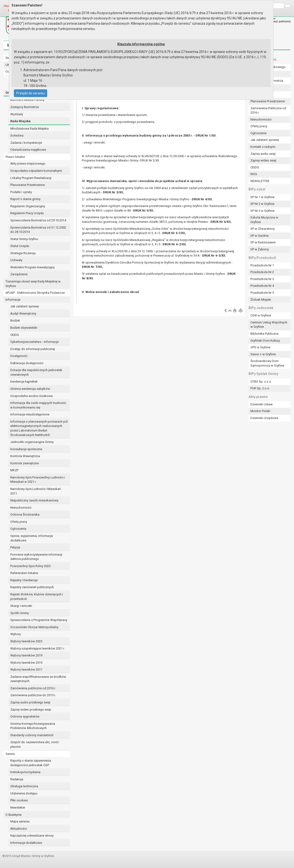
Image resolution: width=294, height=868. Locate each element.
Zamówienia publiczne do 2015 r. (33, 695)
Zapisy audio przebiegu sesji (30, 702)
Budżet (15, 320)
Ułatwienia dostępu (24, 793)
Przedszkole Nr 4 (262, 286)
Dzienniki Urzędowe (264, 418)
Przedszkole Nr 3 (262, 279)
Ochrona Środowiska (25, 514)
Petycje (15, 547)
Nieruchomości (21, 508)
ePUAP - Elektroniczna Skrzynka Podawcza (35, 293)
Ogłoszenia (18, 529)
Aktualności (19, 829)
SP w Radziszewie (263, 242)
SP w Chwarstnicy (263, 229)
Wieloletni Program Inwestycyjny (32, 267)
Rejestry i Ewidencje (24, 580)
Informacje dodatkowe (26, 843)
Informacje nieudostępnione (30, 414)
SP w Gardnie (260, 236)
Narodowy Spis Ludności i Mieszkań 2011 (36, 491)
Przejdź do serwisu (31, 93)
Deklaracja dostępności (27, 363)
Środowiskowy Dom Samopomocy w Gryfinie (267, 363)
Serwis (10, 754)
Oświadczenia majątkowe (28, 150)
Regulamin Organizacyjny (28, 206)
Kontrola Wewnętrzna (25, 456)
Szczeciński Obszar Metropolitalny (34, 627)
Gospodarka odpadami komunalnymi (36, 171)
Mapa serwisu (20, 821)
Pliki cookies (19, 800)
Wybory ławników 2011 (26, 670)
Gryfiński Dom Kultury (265, 341)
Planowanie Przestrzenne (28, 185)
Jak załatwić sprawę (25, 306)
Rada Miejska (20, 121)
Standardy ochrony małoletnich (32, 735)
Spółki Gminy (20, 613)
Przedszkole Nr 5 (262, 293)
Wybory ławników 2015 (26, 663)
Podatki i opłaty (21, 192)
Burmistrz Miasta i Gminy (27, 100)
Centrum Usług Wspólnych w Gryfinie (269, 325)
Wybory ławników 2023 (26, 641)
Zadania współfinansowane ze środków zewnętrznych (38, 679)
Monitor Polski (260, 411)
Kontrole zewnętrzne (25, 463)
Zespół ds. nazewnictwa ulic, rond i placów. (35, 744)
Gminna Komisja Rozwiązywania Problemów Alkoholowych (33, 726)
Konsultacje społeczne (26, 449)
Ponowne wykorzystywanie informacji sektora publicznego (36, 557)
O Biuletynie (14, 815)
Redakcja (17, 779)
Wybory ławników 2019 (26, 655)
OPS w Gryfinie (260, 347)
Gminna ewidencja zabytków (30, 389)
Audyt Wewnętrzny (23, 313)
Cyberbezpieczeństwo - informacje (34, 342)
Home (8, 6)
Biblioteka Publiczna (264, 334)
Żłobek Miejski (261, 300)
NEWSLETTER (260, 181)
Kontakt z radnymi (263, 147)
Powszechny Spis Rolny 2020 (30, 566)
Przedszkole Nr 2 (262, 272)
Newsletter (18, 808)
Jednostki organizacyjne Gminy (32, 442)
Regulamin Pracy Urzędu (27, 213)
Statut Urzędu (20, 246)
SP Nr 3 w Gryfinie (262, 211)
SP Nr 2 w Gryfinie (262, 204)
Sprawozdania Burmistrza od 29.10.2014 (38, 220)
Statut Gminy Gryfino (24, 239)
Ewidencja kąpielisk (24, 382)
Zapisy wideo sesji (263, 160)
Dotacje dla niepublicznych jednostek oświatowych (36, 372)
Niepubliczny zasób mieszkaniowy (34, 500)
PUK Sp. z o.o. (260, 388)
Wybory (16, 634)
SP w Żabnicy (260, 249)
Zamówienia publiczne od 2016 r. (33, 688)
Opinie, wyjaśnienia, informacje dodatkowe (32, 538)
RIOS (254, 174)
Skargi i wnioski (21, 606)
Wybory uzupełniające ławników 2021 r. (37, 648)
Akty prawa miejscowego (28, 164)
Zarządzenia (19, 274)
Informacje (13, 300)
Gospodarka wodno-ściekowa (31, 396)
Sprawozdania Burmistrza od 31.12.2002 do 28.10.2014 (38, 230)
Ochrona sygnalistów (25, 716)
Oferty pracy (19, 522)
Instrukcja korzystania (25, 772)
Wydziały (17, 114)
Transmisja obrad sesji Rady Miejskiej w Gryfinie (33, 284)
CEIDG (15, 335)
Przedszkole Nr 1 (262, 265)
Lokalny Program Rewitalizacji (31, 178)
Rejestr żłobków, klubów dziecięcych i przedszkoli (37, 597)
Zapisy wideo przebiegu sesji (31, 710)
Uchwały (16, 260)
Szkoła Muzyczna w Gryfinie (264, 220)
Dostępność (19, 356)
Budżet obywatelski (24, 328)
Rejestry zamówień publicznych (32, 587)
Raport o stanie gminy (25, 199)
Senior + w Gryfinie (263, 354)
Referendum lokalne (24, 573)
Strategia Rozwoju (23, 253)
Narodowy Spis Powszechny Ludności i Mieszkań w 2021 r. (38, 480)
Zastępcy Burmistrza (25, 107)
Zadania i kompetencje (26, 143)
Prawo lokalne (15, 157)
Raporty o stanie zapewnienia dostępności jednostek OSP (31, 763)
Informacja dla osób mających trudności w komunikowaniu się (38, 405)
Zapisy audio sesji (263, 154)
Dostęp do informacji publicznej (33, 349)
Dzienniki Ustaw (262, 404)
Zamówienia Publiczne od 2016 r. (268, 110)
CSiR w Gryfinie (261, 315)
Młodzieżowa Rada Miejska (29, 129)
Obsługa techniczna (24, 786)
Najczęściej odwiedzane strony (32, 836)
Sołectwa (17, 135)
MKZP (14, 470)
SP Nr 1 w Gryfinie (262, 197)
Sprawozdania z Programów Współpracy (39, 620)
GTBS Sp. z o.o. (261, 382)
